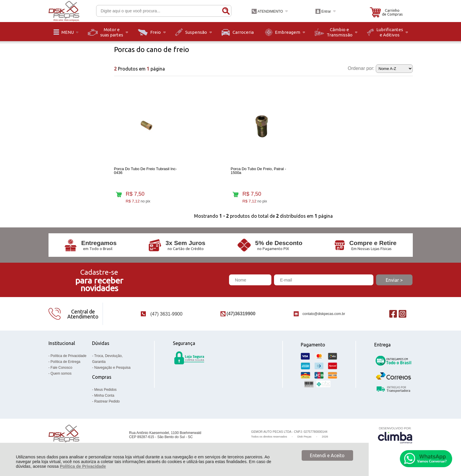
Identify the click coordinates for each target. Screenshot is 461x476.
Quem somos (61, 375)
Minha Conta (104, 397)
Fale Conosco (61, 369)
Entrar (326, 11)
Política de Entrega (65, 363)
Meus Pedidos (106, 391)
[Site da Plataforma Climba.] (395, 436)
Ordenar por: (361, 68)
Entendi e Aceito (327, 455)
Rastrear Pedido (107, 403)
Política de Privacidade (83, 466)
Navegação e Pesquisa (112, 369)
